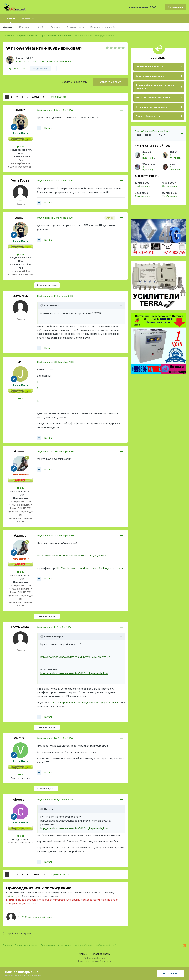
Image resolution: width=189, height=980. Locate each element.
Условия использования (28, 976)
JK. (20, 362)
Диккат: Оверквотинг (149, 116)
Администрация (75, 27)
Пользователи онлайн (103, 27)
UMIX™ (29, 58)
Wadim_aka (149, 164)
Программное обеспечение (56, 62)
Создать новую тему (74, 82)
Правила (56, 27)
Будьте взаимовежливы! (150, 76)
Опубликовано (55, 110)
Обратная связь (100, 954)
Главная (11, 20)
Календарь (25, 27)
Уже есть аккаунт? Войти (145, 7)
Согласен (171, 974)
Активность (28, 18)
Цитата (48, 128)
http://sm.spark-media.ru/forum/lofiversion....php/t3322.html (85, 703)
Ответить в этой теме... (38, 917)
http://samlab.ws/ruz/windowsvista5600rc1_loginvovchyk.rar (90, 568)
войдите (11, 896)
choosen (20, 799)
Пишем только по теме (149, 67)
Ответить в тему (110, 82)
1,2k (21, 147)
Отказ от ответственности (152, 107)
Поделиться (17, 69)
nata (173, 164)
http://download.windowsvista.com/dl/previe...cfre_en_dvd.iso (72, 556)
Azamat (20, 451)
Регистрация (175, 7)
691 (21, 836)
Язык (83, 954)
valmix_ (20, 738)
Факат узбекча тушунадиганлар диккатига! (155, 87)
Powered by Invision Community (95, 961)
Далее (35, 97)
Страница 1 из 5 (60, 97)
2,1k (21, 488)
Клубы (41, 27)
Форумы (8, 27)
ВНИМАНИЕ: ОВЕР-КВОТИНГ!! (153, 98)
